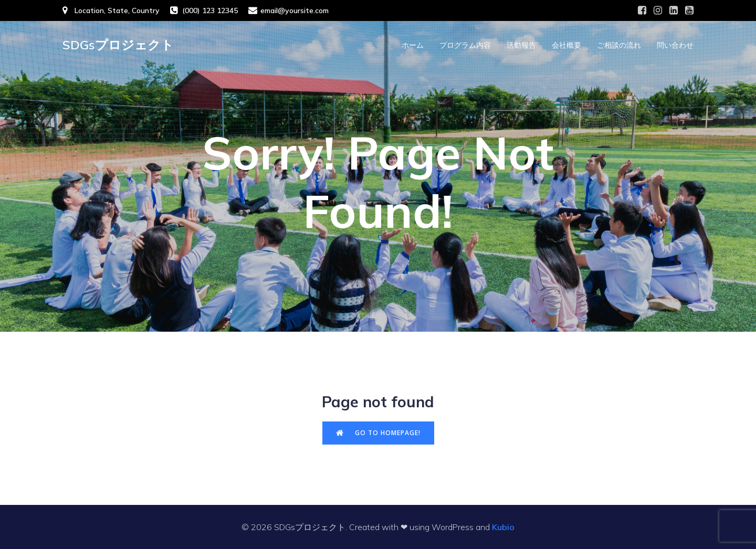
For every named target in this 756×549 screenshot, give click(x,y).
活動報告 (521, 45)
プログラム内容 (465, 45)
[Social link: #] (642, 10)
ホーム (413, 45)
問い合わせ (675, 45)
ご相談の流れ (619, 45)
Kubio (503, 527)
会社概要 (566, 45)
